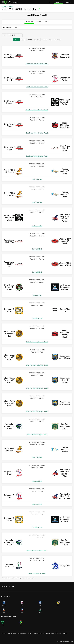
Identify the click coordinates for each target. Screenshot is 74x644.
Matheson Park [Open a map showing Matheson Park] (37, 295)
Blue (23, 40)
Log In (69, 2)
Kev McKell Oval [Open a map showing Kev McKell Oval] (37, 249)
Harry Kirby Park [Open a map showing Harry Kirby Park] (37, 179)
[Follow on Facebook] (9, 586)
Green (30, 40)
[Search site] (49, 2)
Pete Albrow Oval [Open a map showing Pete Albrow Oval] (37, 318)
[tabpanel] (37, 302)
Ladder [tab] (39, 22)
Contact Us (4, 633)
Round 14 (12, 35)
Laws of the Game (22, 633)
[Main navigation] (3, 2)
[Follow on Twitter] (13, 586)
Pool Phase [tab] (29, 22)
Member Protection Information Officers (57, 633)
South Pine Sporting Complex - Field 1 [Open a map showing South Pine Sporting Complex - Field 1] (37, 342)
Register (58, 2)
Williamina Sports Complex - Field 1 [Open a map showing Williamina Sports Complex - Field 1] (37, 434)
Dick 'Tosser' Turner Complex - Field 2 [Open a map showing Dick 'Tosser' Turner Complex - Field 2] (37, 64)
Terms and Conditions (39, 633)
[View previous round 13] (4, 35)
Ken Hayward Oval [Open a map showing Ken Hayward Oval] (37, 226)
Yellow (58, 40)
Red (51, 40)
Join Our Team (12, 633)
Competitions (7, 7)
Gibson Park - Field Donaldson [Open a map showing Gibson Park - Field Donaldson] (37, 573)
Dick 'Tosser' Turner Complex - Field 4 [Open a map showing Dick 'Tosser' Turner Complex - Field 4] (37, 156)
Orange (37, 40)
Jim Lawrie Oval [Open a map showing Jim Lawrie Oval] (37, 481)
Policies (30, 633)
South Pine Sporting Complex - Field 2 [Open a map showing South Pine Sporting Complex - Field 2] (37, 365)
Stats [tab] (47, 22)
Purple (44, 40)
